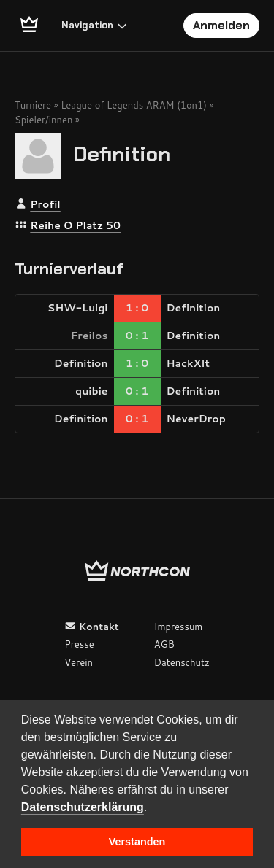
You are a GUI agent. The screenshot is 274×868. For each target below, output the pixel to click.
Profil (45, 204)
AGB (164, 644)
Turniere (33, 105)
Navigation (95, 25)
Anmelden (221, 25)
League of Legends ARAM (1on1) (134, 105)
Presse (79, 644)
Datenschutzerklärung (83, 807)
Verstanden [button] (137, 842)
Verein (79, 662)
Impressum (179, 627)
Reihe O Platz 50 (75, 225)
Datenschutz (182, 662)
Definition (122, 154)
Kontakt (92, 627)
